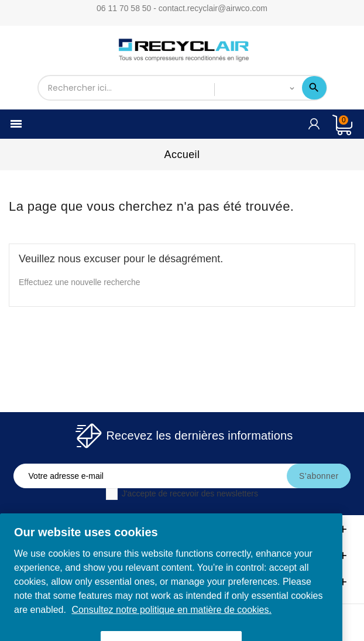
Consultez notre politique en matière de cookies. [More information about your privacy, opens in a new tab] (171, 617)
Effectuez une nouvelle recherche (80, 282)
